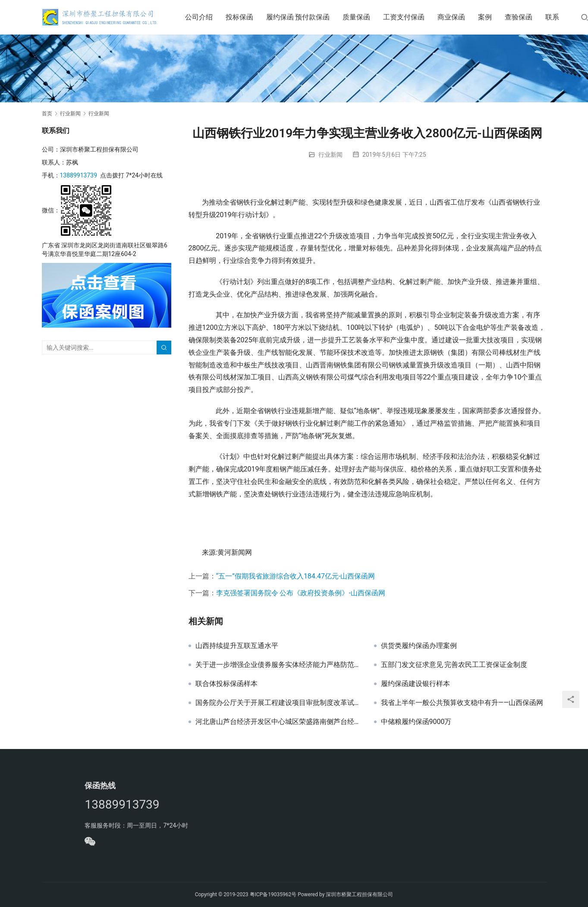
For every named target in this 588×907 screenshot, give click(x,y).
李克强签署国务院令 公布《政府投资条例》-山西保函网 (301, 593)
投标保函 (239, 17)
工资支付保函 (404, 17)
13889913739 (79, 175)
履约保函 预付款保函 (298, 17)
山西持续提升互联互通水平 (237, 646)
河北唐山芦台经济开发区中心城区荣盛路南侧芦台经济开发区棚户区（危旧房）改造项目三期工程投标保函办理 (278, 722)
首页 (47, 114)
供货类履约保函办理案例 (419, 646)
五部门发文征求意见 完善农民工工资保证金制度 (454, 665)
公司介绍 (199, 17)
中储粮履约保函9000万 (416, 722)
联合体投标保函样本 (226, 684)
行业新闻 (330, 155)
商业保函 (452, 17)
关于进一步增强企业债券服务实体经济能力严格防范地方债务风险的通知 (278, 665)
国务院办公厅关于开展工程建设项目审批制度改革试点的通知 (278, 703)
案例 (485, 17)
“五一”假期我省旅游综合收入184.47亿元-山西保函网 (296, 576)
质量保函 (357, 17)
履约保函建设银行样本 (415, 684)
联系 (553, 17)
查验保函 (519, 17)
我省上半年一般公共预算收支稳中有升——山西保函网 (462, 703)
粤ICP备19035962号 (273, 894)
